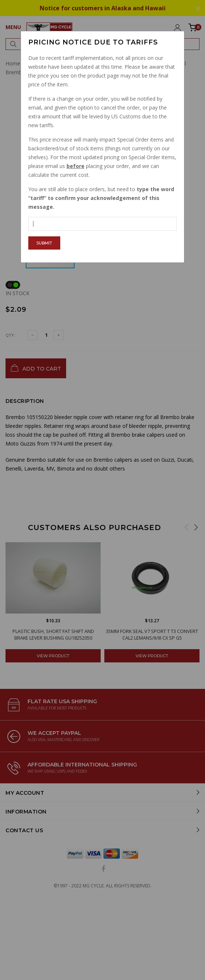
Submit (44, 243)
